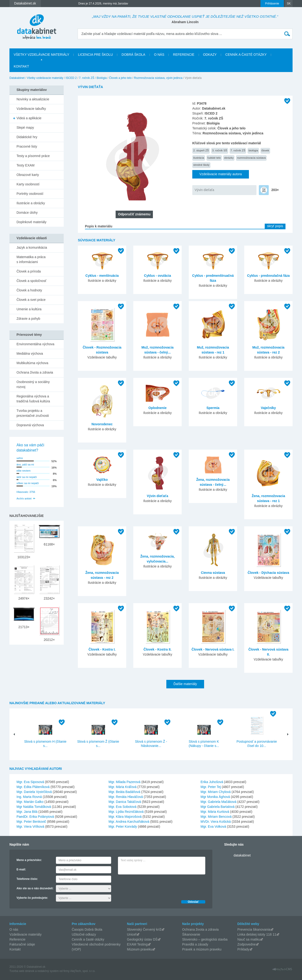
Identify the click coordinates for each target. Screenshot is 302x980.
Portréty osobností (30, 194)
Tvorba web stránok (22, 971)
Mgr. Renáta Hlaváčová (126, 797)
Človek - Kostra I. (102, 649)
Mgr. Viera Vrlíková (30, 827)
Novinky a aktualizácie (33, 99)
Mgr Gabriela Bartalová (218, 807)
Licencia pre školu (95, 55)
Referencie (184, 55)
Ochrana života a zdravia (35, 372)
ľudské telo (214, 158)
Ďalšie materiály (185, 684)
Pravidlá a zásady (195, 944)
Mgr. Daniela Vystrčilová (34, 792)
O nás (159, 55)
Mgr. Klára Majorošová (125, 817)
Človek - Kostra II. (157, 649)
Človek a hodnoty (29, 290)
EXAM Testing (137, 944)
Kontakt (21, 66)
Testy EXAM (25, 165)
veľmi (20, 458)
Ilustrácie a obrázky (31, 203)
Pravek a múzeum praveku (202, 949)
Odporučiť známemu (134, 214)
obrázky (229, 158)
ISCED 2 (71, 78)
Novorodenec (102, 424)
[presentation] (154, 886)
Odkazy (210, 55)
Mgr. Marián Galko (30, 802)
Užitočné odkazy (84, 934)
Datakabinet (17, 78)
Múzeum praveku (140, 949)
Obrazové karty (28, 175)
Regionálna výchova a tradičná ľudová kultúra (33, 399)
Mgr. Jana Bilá (27, 812)
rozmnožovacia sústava (251, 158)
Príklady (243, 949)
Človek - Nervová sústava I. (213, 649)
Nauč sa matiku (249, 939)
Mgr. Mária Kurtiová (215, 812)
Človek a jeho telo (120, 78)
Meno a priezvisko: (29, 860)
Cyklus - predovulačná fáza (268, 276)
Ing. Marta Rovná (29, 797)
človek (265, 150)
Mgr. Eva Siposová (30, 782)
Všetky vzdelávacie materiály (41, 55)
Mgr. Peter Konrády (123, 827)
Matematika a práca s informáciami (31, 259)
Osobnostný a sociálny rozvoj (33, 384)
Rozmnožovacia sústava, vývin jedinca (158, 78)
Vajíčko (102, 480)
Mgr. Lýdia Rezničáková (126, 812)
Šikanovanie (191, 934)
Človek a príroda (29, 271)
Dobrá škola (133, 55)
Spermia (213, 408)
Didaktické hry (27, 137)
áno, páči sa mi (25, 464)
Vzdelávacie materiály (25, 934)
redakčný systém (48, 971)
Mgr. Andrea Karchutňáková (129, 822)
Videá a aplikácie (29, 118)
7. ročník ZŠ (87, 78)
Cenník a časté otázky (246, 55)
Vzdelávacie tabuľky (31, 109)
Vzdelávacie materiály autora (221, 174)
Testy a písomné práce (33, 156)
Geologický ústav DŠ (142, 939)
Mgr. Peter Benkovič (31, 822)
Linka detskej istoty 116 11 (257, 934)
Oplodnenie (157, 408)
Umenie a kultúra (29, 309)
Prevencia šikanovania (254, 929)
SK (289, 4)
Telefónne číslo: (27, 879)
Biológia (102, 78)
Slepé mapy (25, 128)
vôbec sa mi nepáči (28, 483)
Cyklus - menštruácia (102, 276)
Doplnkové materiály (31, 222)
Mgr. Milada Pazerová (124, 782)
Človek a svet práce (31, 300)
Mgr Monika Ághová (215, 797)
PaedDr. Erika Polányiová (35, 817)
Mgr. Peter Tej (211, 787)
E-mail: (21, 869)
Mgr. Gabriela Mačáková (218, 802)
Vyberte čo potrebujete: (32, 898)
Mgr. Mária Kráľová (122, 787)
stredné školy (201, 165)
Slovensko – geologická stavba (205, 939)
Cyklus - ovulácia (157, 276)
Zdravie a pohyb (28, 319)
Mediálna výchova (30, 354)
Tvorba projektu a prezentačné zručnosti (33, 413)
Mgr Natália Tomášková (34, 807)
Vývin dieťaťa (204, 190)
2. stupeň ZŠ (201, 150)
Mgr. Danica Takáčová (125, 802)
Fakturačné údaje (22, 944)
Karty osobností (28, 184)
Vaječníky (268, 408)
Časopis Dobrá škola (87, 929)
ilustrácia (199, 158)
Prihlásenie (272, 4)
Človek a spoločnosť (31, 281)
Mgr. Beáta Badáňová (124, 792)
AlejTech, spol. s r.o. (83, 971)
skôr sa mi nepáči (27, 477)
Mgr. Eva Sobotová (122, 807)
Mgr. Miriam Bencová (216, 817)
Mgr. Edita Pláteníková (33, 787)
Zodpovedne (247, 944)
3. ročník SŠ (220, 150)
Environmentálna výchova (35, 344)
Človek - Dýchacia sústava (268, 573)
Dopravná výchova (30, 425)
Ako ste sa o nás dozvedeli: (35, 888)
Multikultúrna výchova (32, 363)
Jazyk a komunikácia (32, 247)
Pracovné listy (27, 146)
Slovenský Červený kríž (144, 929)
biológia (253, 150)
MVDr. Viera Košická (216, 822)
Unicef (132, 934)
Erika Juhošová (212, 782)
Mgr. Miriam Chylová (216, 792)
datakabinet (242, 855)
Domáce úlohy (27, 213)
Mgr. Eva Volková (213, 827)
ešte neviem (23, 471)
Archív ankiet (24, 499)
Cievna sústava (213, 573)
